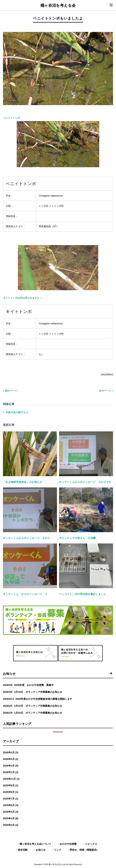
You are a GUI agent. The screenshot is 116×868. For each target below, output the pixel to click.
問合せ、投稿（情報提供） (84, 850)
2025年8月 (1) (11, 792)
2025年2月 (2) (11, 825)
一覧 (110, 673)
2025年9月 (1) (11, 785)
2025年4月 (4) (11, 812)
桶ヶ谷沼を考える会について (35, 844)
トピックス (91, 844)
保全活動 (23, 850)
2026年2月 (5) (11, 766)
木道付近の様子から (17, 412)
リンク (58, 850)
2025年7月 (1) (11, 799)
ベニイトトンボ (11, 118)
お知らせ (41, 850)
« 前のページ (10, 391)
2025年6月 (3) (11, 805)
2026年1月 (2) (11, 772)
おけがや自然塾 (68, 844)
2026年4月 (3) (11, 752)
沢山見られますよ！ (31, 298)
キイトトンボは (51, 272)
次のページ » (106, 391)
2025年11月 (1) (11, 779)
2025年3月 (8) (11, 818)
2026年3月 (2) (11, 759)
